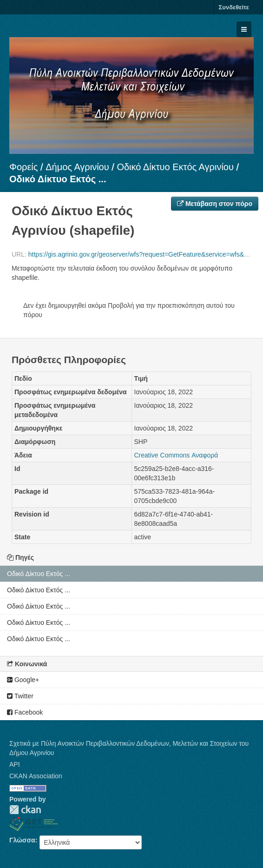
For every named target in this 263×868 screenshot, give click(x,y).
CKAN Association (36, 776)
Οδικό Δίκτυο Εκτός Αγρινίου (175, 167)
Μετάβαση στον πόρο (215, 204)
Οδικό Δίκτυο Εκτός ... (58, 179)
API (15, 764)
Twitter (20, 696)
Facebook (25, 712)
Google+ (23, 680)
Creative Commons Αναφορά (176, 455)
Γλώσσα (22, 840)
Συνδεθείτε (234, 7)
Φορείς (23, 167)
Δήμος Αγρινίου (77, 167)
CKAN (25, 810)
